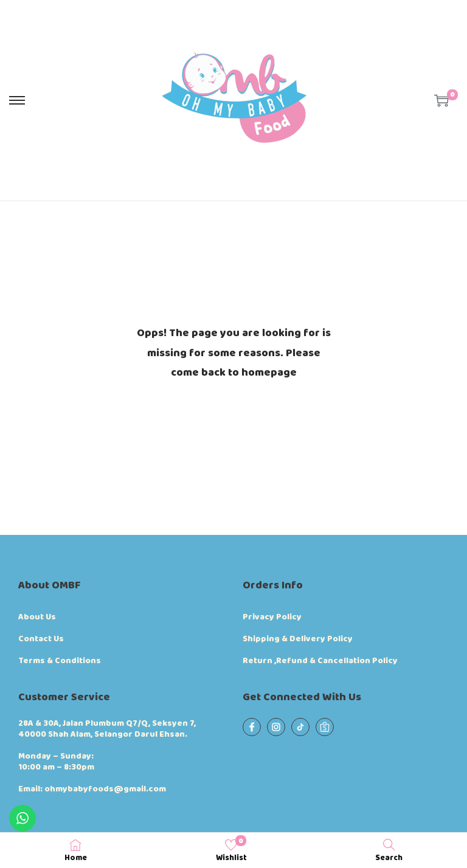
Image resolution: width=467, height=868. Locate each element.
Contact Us (41, 639)
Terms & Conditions (60, 661)
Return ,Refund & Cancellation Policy (320, 661)
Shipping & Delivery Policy (298, 639)
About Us (37, 617)
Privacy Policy (272, 617)
